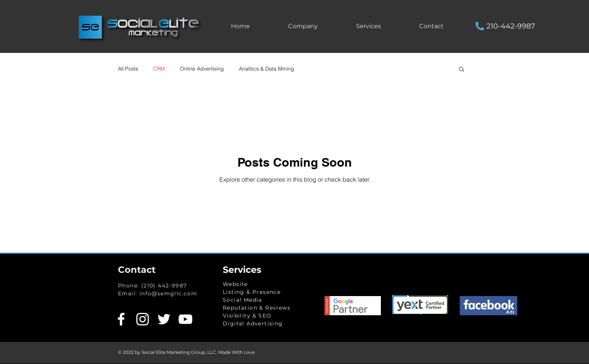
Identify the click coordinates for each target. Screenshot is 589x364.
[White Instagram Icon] (143, 319)
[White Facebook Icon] (121, 319)
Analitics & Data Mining (267, 69)
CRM (159, 69)
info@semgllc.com (168, 293)
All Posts (128, 69)
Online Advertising (202, 69)
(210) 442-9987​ (164, 286)
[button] (369, 26)
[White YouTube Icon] (185, 319)
